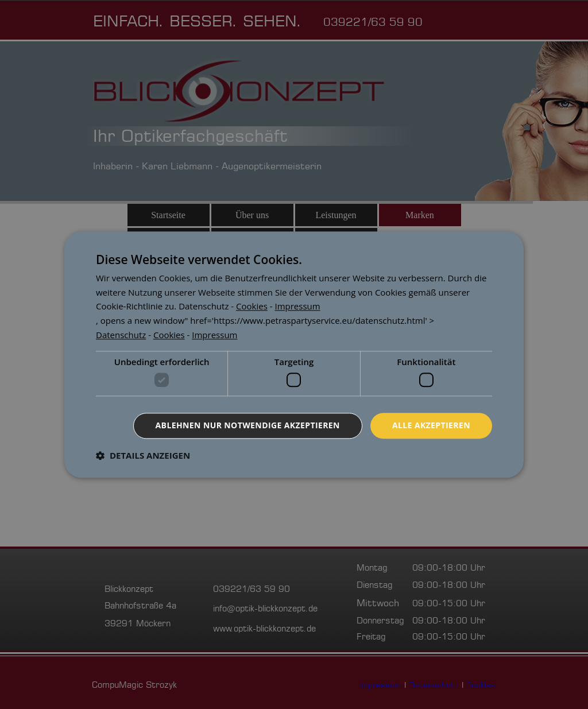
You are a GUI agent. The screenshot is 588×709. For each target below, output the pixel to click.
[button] (143, 455)
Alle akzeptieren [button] (431, 425)
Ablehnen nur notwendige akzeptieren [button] (248, 425)
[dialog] (294, 354)
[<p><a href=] (204, 307)
